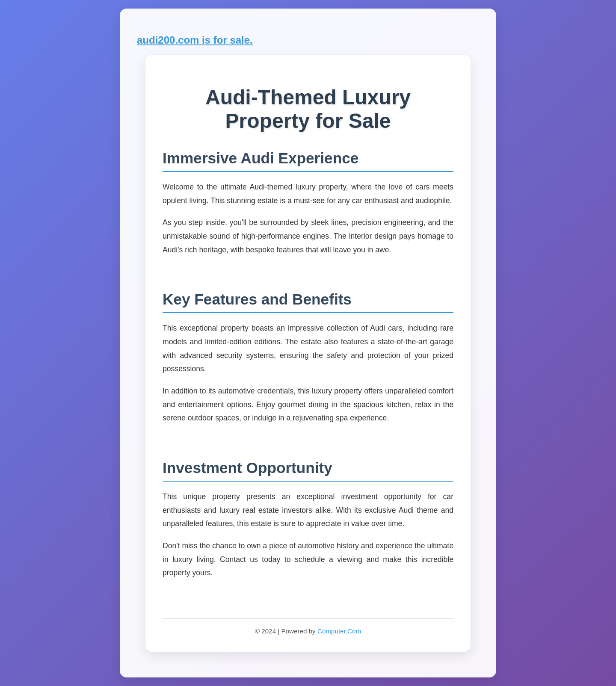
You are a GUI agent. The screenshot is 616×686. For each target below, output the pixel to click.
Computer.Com (339, 631)
